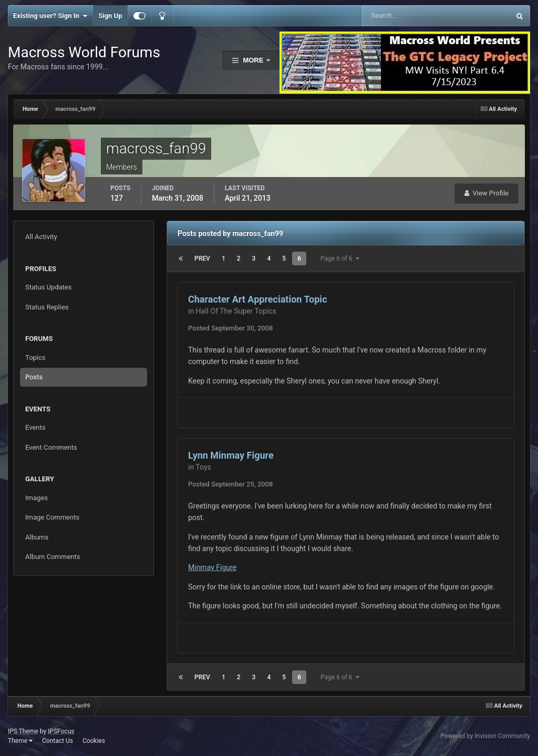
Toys (203, 467)
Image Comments (52, 517)
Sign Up (110, 15)
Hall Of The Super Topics (236, 311)
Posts (34, 377)
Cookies (94, 741)
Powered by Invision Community (485, 736)
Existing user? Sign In (50, 16)
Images (37, 498)
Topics (35, 358)
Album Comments (53, 557)
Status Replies (47, 307)
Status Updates (48, 287)
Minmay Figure (212, 567)
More (253, 60)
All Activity (41, 237)
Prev (202, 258)
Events (35, 427)
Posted (230, 328)
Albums (37, 537)
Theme (20, 741)
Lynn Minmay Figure (231, 455)
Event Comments (51, 447)
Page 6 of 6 (340, 258)
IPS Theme (23, 731)
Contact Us (58, 741)
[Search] (404, 16)
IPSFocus (61, 731)
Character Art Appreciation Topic (258, 299)
